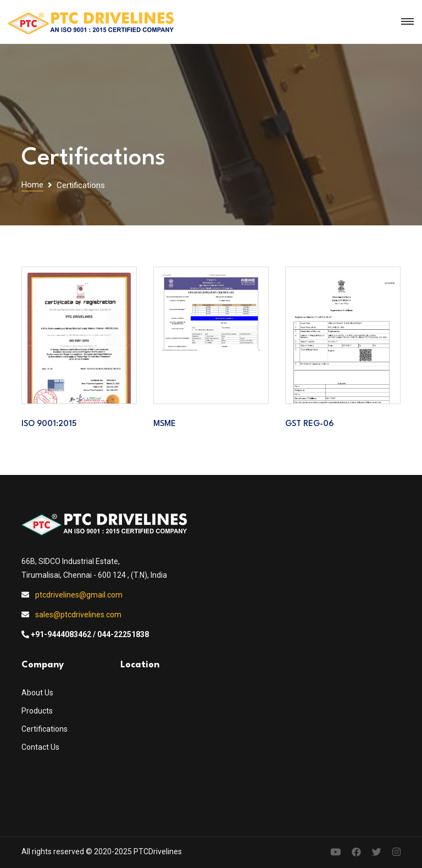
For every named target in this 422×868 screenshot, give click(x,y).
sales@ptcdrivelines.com (78, 615)
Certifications (45, 729)
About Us (37, 693)
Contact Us (40, 747)
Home (32, 185)
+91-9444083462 (61, 634)
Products (37, 711)
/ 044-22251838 (121, 634)
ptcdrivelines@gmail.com (79, 595)
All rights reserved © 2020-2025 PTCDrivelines (102, 852)
